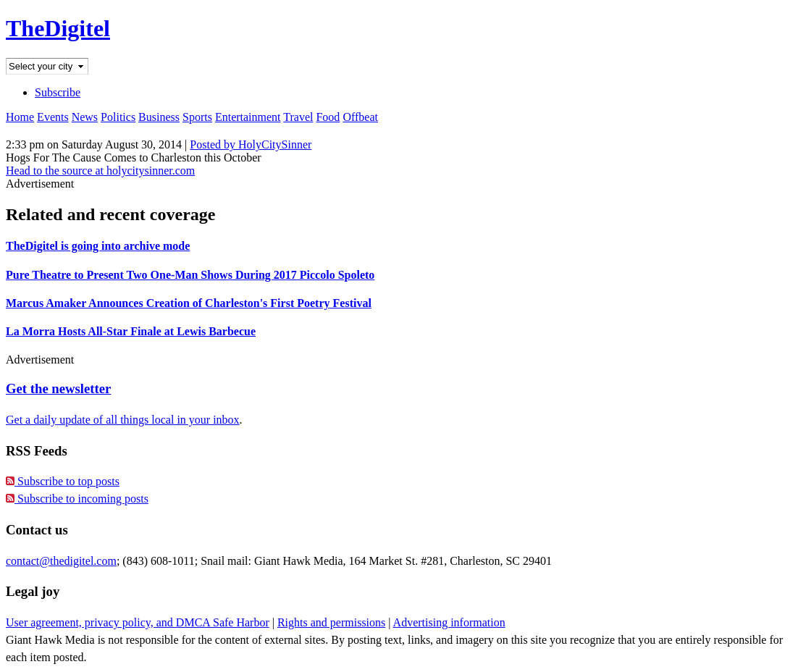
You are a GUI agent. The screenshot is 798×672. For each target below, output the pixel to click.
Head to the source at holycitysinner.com (100, 171)
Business (159, 117)
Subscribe (58, 92)
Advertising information (449, 622)
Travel (298, 117)
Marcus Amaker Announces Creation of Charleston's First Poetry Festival (189, 303)
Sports (197, 117)
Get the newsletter (58, 388)
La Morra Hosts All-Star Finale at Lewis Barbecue (131, 331)
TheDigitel (58, 28)
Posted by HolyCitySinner (251, 144)
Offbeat (360, 117)
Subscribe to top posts (63, 481)
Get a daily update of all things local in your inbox (123, 420)
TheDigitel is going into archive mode (98, 246)
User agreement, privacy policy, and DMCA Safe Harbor (138, 622)
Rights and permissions (331, 622)
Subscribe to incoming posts (77, 499)
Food (328, 117)
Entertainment (248, 117)
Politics (118, 117)
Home (20, 117)
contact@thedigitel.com (61, 561)
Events (53, 117)
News (85, 117)
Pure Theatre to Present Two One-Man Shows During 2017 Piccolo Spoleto (190, 275)
